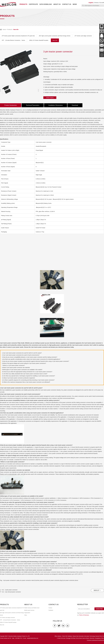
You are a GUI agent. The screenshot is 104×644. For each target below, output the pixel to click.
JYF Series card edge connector (83, 36)
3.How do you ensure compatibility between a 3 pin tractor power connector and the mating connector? (30, 357)
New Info (55, 40)
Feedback (51, 610)
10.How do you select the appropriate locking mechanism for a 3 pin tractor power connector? (27, 372)
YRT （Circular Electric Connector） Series (13, 40)
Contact (50, 608)
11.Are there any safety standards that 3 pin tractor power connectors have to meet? (25, 374)
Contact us (67, 4)
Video (26, 615)
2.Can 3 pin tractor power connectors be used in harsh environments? (21, 355)
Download (75, 105)
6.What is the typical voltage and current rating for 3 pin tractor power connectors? (24, 363)
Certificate (33, 4)
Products (23, 4)
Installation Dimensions (56, 105)
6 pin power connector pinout (70, 580)
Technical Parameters (33, 105)
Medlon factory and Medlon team (32, 608)
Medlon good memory (29, 610)
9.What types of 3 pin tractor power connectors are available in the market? (22, 370)
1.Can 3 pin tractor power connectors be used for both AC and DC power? (22, 353)
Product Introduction (11, 105)
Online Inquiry (50, 98)
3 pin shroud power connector (13, 592)
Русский (102, 3)
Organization (27, 613)
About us (57, 4)
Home (4, 29)
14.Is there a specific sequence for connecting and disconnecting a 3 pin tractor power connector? (28, 380)
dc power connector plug (56, 580)
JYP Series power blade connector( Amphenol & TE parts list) (18, 36)
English (91, 3)
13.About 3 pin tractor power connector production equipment (18, 378)
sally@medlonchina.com (33, 638)
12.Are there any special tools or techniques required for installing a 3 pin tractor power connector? (28, 376)
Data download (46, 4)
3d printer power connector (41, 580)
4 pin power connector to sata (11, 580)
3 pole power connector (11, 590)
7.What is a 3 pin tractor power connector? (13, 365)
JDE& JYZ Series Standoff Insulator (39, 40)
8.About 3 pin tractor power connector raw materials (16, 368)
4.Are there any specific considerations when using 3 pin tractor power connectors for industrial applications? (31, 359)
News (75, 4)
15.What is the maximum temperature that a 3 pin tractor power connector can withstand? (26, 382)
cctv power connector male (27, 580)
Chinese (96, 3)
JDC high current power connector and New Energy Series (55, 36)
